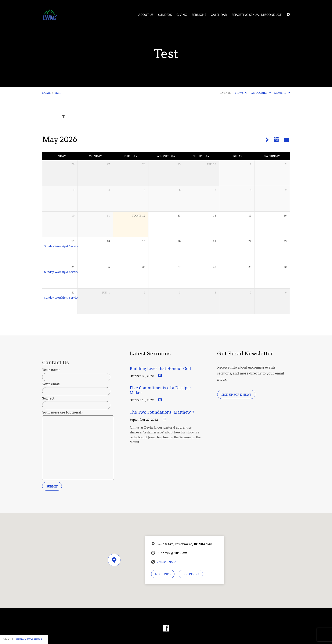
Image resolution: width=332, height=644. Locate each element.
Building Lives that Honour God (160, 368)
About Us (146, 15)
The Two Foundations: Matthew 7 (162, 412)
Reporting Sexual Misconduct (257, 15)
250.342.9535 (167, 562)
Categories (261, 93)
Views (241, 93)
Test (58, 93)
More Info (163, 574)
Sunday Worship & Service (61, 246)
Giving (182, 15)
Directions (191, 574)
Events (225, 93)
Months (282, 93)
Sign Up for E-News (236, 395)
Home (46, 93)
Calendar (219, 15)
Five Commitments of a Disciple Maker (160, 390)
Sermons (199, 15)
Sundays (165, 15)
